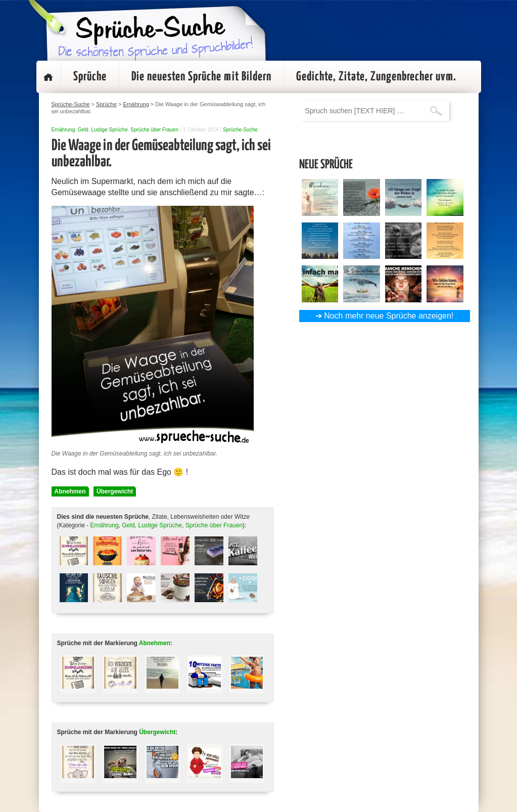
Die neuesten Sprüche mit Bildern (201, 77)
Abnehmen (70, 491)
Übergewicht (115, 491)
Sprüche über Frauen (154, 130)
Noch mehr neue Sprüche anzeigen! (389, 316)
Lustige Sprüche (109, 130)
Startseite (49, 77)
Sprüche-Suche (240, 130)
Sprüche (90, 77)
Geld (83, 130)
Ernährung (63, 130)
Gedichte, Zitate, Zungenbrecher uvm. (376, 77)
